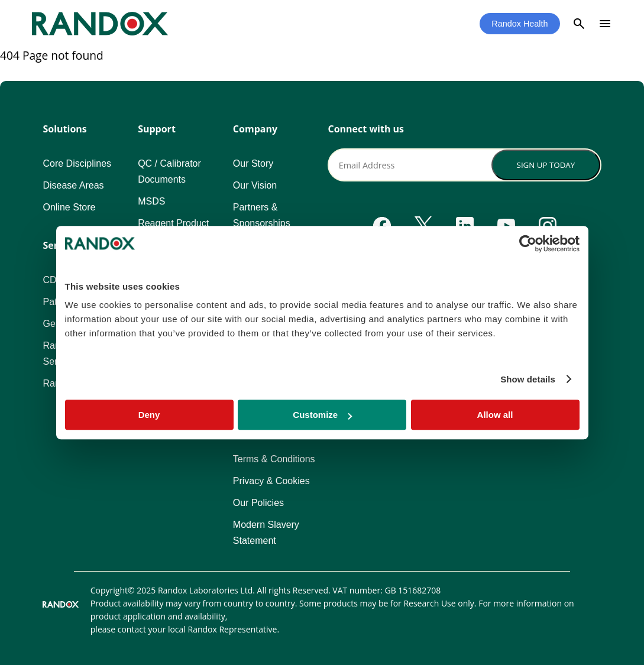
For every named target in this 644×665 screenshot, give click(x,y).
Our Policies (258, 503)
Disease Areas (73, 185)
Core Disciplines (77, 163)
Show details (528, 379)
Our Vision (255, 185)
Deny (149, 415)
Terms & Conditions (274, 459)
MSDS (151, 201)
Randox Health (520, 24)
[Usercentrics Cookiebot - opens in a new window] (528, 244)
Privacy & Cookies (271, 481)
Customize (322, 415)
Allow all (495, 415)
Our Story (253, 163)
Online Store (69, 207)
